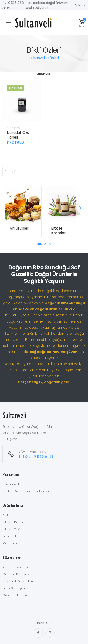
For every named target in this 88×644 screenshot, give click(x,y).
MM (78, 5)
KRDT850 (14, 128)
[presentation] (80, 208)
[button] (82, 23)
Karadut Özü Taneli (18, 135)
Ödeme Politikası (16, 574)
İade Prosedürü (15, 567)
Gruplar (40, 74)
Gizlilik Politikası (15, 595)
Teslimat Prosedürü (18, 581)
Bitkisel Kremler (58, 231)
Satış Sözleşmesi (16, 588)
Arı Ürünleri (19, 228)
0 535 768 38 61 (13, 5)
